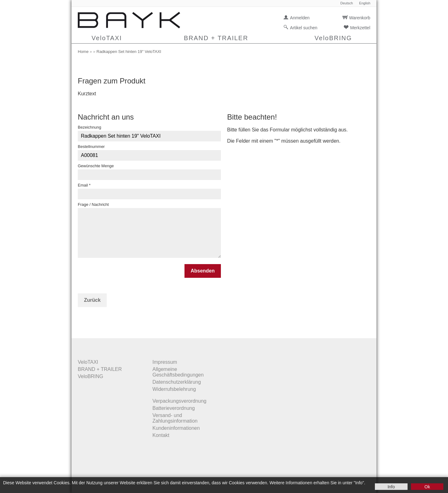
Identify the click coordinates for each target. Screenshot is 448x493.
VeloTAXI (107, 38)
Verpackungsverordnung (179, 401)
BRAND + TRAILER (216, 38)
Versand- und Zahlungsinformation (175, 418)
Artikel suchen (304, 28)
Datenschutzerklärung (177, 382)
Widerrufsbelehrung (174, 389)
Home (83, 52)
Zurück (92, 300)
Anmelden (300, 18)
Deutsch (347, 3)
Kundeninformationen (176, 428)
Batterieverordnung (174, 408)
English (365, 3)
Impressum (165, 362)
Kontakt (161, 435)
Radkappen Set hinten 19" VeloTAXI (129, 52)
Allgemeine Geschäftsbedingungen (178, 372)
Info (391, 487)
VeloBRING (333, 38)
